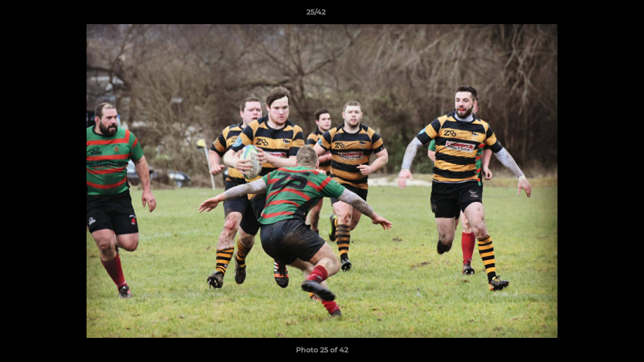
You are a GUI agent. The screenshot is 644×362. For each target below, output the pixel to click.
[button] (602, 15)
